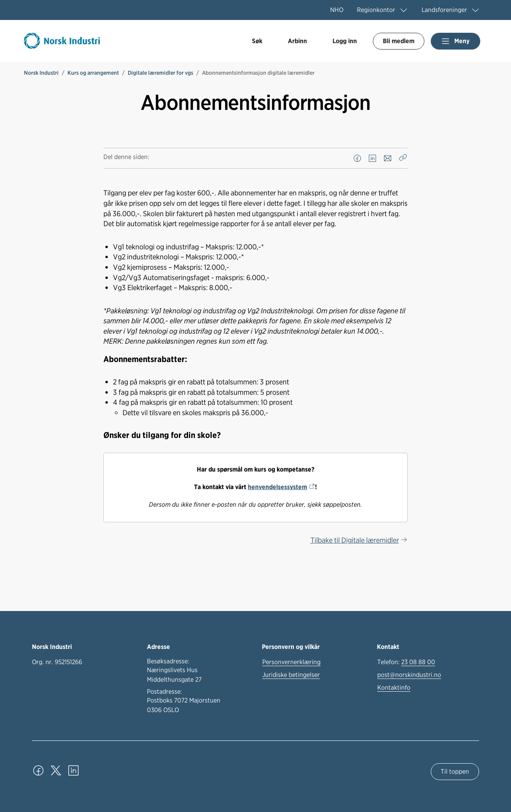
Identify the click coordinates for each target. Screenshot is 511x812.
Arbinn (297, 41)
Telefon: (406, 662)
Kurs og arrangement (93, 73)
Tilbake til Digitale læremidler (355, 540)
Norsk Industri (41, 73)
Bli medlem (399, 41)
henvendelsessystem (277, 487)
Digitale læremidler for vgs (160, 73)
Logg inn (345, 41)
